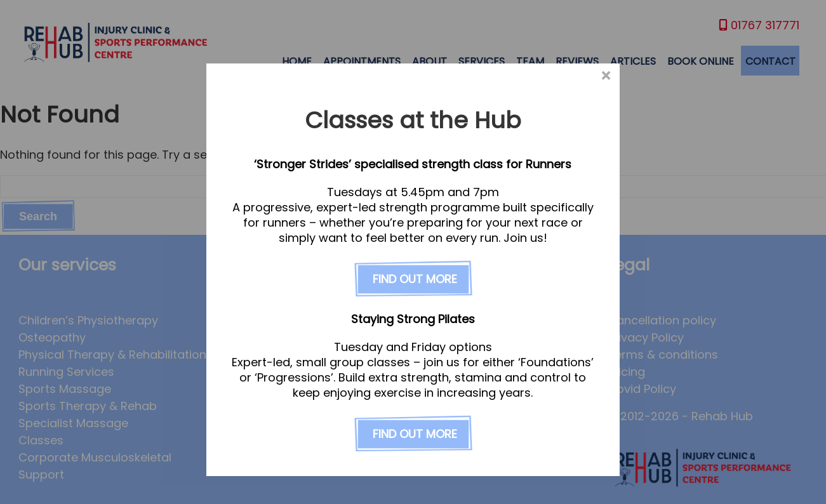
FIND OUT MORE (415, 280)
